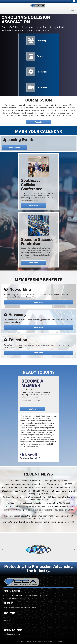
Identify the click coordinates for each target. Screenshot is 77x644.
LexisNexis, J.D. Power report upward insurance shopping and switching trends (37, 510)
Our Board (7, 620)
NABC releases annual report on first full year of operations (33, 503)
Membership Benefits (12, 634)
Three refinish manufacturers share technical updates (33, 481)
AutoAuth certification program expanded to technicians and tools (33, 506)
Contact (6, 624)
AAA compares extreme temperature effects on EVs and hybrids (33, 484)
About (6, 617)
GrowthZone (59, 641)
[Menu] (73, 11)
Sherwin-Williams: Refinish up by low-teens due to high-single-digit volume (35, 522)
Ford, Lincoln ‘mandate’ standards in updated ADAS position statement (33, 487)
